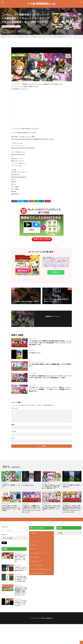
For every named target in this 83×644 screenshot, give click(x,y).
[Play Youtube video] (42, 64)
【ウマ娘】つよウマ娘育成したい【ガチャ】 (11, 486)
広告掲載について (35, 552)
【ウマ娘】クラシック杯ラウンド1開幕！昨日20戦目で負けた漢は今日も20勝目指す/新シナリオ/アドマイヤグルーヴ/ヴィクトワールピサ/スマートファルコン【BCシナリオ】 (72, 513)
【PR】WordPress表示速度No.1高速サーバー (41, 578)
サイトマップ (34, 543)
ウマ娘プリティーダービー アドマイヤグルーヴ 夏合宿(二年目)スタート (20, 577)
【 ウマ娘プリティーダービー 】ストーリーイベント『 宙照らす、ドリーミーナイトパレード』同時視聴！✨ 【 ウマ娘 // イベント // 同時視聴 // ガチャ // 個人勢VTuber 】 (50, 390)
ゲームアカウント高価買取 (38, 573)
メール (14, 431)
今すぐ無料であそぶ (56, 273)
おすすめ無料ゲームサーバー (38, 569)
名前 (13, 425)
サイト (13, 438)
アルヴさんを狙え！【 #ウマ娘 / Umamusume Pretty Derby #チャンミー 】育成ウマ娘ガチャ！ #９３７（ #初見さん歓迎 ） (11, 511)
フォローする (53, 319)
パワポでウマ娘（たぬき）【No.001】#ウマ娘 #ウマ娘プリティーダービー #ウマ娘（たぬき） (20, 590)
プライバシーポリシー (36, 547)
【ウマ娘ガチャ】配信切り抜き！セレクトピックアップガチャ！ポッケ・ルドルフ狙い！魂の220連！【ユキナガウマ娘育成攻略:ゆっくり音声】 (50, 378)
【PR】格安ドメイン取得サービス (39, 583)
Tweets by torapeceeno (18, 146)
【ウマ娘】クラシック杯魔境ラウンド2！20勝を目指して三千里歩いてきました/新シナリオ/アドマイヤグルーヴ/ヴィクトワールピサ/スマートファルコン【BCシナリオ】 (31, 513)
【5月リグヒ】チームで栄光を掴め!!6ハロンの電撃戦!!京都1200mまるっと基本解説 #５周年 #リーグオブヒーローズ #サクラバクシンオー (21, 605)
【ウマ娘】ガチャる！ (36, 353)
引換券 (11, 598)
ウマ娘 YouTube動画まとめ (41, 4)
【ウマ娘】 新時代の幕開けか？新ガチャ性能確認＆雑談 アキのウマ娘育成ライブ (50, 365)
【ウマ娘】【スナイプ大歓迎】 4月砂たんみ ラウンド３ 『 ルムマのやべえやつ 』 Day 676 (21, 564)
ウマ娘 (11, 559)
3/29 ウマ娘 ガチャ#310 (29, 485)
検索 (4, 548)
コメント (14, 408)
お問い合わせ (34, 539)
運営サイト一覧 (35, 556)
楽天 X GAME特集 (35, 564)
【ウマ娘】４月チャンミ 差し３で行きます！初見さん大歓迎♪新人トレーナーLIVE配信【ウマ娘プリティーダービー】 (52, 511)
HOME (3, 37)
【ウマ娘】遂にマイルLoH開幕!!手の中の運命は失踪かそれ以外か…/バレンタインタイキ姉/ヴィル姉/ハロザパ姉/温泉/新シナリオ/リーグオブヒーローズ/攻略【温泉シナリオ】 (50, 343)
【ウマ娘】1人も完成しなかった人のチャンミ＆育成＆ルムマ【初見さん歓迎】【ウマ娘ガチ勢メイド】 (51, 488)
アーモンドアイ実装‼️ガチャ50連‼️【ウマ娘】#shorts (72, 486)
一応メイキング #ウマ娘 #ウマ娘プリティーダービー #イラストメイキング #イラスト (20, 620)
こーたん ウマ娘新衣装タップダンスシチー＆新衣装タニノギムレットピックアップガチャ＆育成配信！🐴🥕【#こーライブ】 (41, 37)
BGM (12, 584)
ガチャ (11, 26)
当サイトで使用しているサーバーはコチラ (42, 560)
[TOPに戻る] (81, 642)
